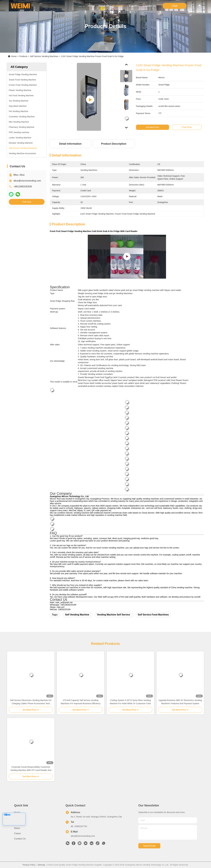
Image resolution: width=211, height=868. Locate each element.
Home (91, 6)
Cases (17, 833)
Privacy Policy (29, 865)
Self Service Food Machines (153, 615)
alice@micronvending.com (27, 181)
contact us (149, 6)
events (134, 6)
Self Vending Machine (77, 615)
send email (149, 846)
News (17, 828)
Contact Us (20, 839)
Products (23, 56)
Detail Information (70, 144)
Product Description (114, 144)
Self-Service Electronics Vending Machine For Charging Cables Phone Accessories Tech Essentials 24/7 (31, 702)
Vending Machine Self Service (113, 615)
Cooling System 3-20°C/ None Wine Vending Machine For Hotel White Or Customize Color (130, 702)
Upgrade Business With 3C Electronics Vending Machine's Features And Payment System (180, 702)
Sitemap (41, 865)
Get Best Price (153, 127)
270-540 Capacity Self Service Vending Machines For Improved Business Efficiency (81, 702)
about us (104, 6)
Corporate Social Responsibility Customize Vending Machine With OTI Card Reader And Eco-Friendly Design (31, 769)
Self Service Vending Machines (44, 56)
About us (19, 818)
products (119, 6)
